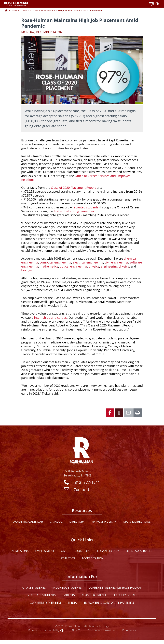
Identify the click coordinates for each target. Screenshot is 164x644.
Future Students (33, 588)
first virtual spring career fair (74, 211)
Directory (77, 522)
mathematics (49, 266)
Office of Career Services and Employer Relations (76, 178)
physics (94, 266)
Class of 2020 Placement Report (73, 188)
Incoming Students (67, 588)
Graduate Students (41, 595)
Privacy (32, 630)
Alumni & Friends (94, 595)
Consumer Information (101, 630)
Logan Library (108, 551)
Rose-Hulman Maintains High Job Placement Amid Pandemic (63, 10)
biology (26, 270)
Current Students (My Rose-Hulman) (116, 588)
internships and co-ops (50, 318)
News (15, 10)
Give (64, 551)
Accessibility (52, 630)
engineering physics (115, 266)
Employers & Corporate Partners (109, 602)
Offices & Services (139, 551)
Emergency (129, 630)
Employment (45, 551)
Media (72, 602)
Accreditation (92, 558)
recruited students (86, 207)
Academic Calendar (28, 522)
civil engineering (116, 262)
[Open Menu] (151, 4)
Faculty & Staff (126, 595)
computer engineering (55, 262)
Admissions (20, 551)
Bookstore (82, 551)
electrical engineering (88, 262)
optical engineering (73, 266)
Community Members (46, 602)
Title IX (76, 630)
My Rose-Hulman (104, 522)
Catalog (56, 522)
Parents (69, 595)
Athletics (68, 558)
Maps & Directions (137, 522)
